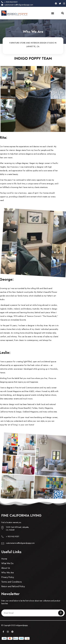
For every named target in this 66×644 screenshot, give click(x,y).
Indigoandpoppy (22, 625)
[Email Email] (31, 613)
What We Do (7, 563)
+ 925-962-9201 (13, 536)
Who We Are (8, 573)
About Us (6, 568)
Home (4, 559)
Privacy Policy (8, 577)
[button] (53, 13)
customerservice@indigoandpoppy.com (20, 543)
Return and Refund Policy (13, 586)
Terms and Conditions (12, 582)
